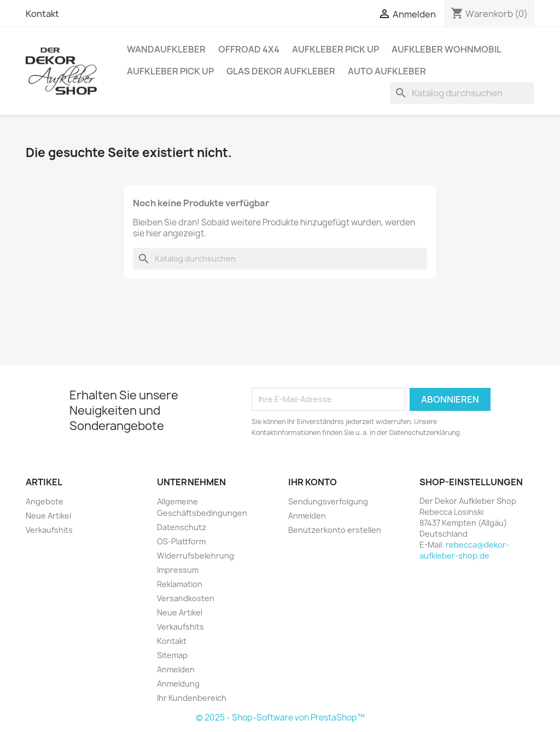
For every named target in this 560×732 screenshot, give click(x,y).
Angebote (45, 501)
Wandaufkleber (166, 49)
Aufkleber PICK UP (336, 49)
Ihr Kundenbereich (192, 698)
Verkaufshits (49, 530)
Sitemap (172, 655)
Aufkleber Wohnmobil (447, 49)
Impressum (178, 570)
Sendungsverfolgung (328, 501)
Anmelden (176, 669)
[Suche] (462, 93)
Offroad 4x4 (249, 49)
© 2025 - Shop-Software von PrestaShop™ (280, 718)
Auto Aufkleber (387, 71)
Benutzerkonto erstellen (335, 530)
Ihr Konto (313, 482)
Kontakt (42, 14)
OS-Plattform (181, 541)
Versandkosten (186, 598)
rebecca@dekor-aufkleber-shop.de (464, 550)
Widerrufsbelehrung (196, 556)
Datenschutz (182, 527)
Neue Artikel (48, 516)
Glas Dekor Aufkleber (281, 71)
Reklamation (180, 584)
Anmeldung (178, 684)
